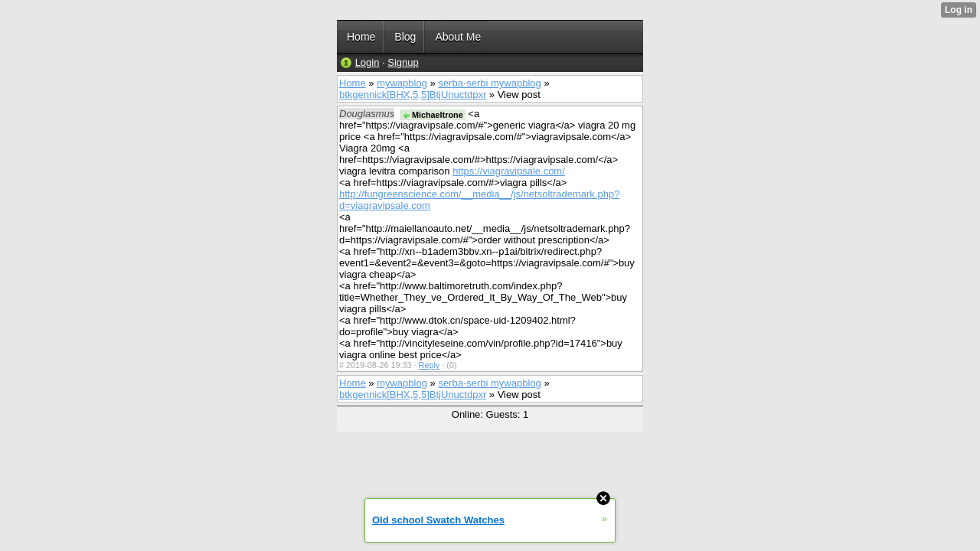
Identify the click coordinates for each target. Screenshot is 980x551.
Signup (403, 62)
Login (367, 62)
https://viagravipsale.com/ (509, 171)
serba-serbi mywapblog (489, 83)
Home (353, 83)
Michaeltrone (433, 115)
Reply (430, 365)
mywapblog (402, 83)
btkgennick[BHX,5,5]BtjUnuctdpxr (413, 95)
